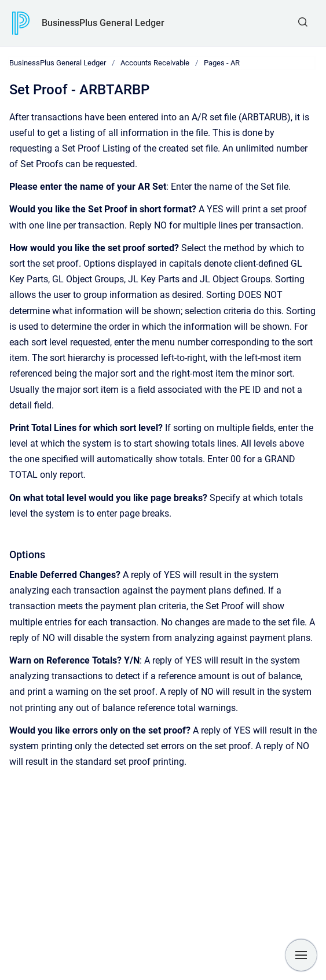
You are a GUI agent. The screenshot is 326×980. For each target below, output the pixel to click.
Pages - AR (222, 63)
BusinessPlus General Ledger (103, 23)
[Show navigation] (301, 955)
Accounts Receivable (155, 63)
